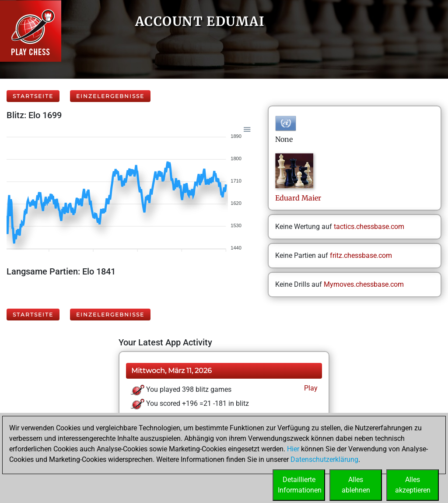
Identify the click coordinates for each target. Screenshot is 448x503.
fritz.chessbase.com (361, 255)
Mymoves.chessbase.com (364, 284)
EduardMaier (298, 198)
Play (310, 388)
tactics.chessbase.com (369, 227)
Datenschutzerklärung (324, 459)
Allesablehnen (356, 485)
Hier (293, 449)
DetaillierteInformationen (300, 485)
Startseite (33, 96)
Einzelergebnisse (110, 96)
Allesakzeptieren (413, 485)
